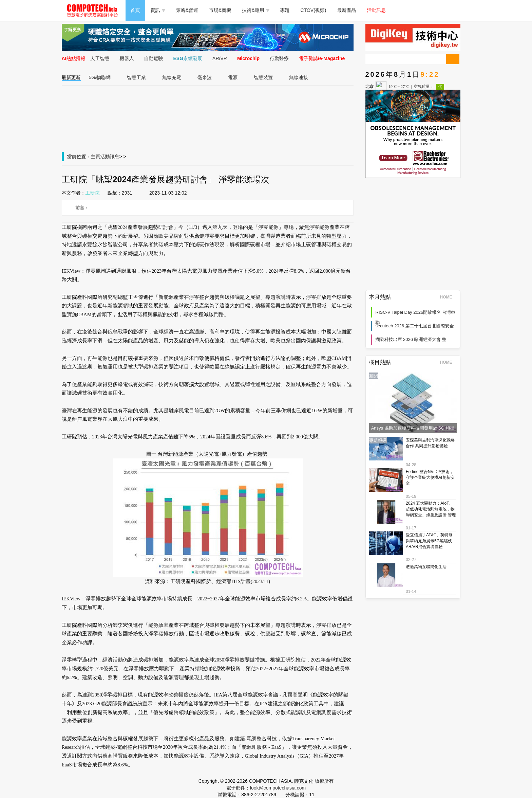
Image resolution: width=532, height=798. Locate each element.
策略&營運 (187, 10)
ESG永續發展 (188, 58)
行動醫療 (279, 58)
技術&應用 (255, 10)
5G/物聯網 (100, 77)
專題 (285, 10)
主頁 (96, 157)
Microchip (248, 58)
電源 (233, 77)
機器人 (127, 58)
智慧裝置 (263, 77)
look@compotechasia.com (278, 788)
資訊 (158, 10)
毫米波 (205, 77)
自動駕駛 (154, 58)
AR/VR (220, 58)
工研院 (93, 193)
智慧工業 (136, 77)
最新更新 (71, 77)
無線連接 (299, 77)
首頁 (135, 10)
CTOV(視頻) (313, 10)
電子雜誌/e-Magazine (322, 58)
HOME (448, 297)
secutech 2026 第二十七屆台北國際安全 (415, 326)
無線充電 (172, 77)
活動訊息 (377, 10)
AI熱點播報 (74, 58)
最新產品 (347, 10)
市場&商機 (220, 10)
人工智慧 (100, 58)
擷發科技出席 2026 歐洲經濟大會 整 (411, 339)
